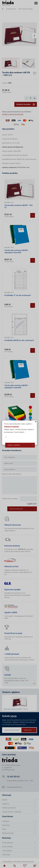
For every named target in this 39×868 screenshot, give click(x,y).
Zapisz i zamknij (14, 445)
